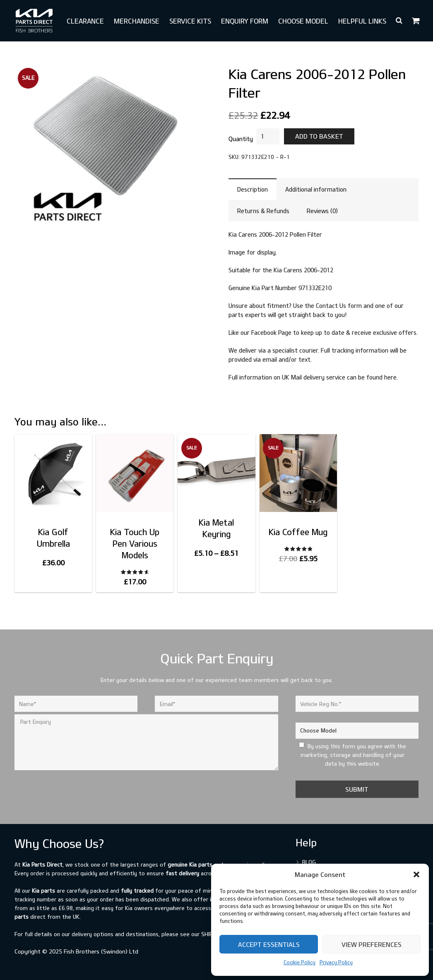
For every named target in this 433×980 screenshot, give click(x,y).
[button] (416, 874)
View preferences (372, 944)
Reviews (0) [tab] (322, 211)
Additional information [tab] (316, 189)
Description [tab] (253, 189)
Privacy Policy (336, 962)
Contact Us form (339, 306)
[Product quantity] (268, 136)
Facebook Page (271, 333)
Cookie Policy (299, 962)
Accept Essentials (269, 944)
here (390, 377)
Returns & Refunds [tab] (263, 211)
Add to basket (319, 136)
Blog (309, 862)
